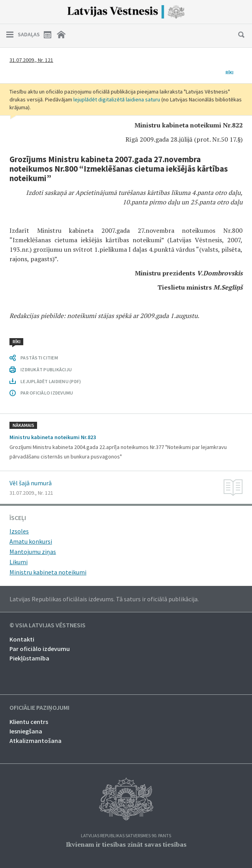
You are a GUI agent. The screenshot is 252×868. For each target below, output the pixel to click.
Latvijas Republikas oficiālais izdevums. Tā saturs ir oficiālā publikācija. (104, 599)
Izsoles (19, 531)
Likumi (19, 562)
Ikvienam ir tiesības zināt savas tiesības (126, 844)
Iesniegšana (26, 731)
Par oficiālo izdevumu (40, 649)
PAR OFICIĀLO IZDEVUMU (47, 393)
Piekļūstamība (29, 658)
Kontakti (22, 639)
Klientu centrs (29, 722)
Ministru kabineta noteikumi (48, 572)
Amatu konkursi (31, 541)
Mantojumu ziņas (33, 552)
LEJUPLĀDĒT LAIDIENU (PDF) (51, 381)
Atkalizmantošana (35, 741)
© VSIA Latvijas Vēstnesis (48, 625)
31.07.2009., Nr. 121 (31, 60)
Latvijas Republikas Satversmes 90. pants (126, 836)
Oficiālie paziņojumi (39, 708)
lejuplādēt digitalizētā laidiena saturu (117, 99)
